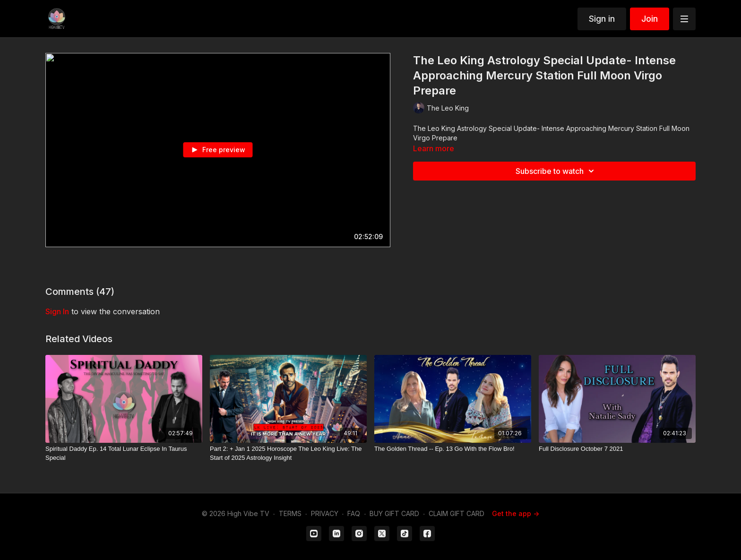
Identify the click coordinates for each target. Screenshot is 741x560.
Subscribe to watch (556, 171)
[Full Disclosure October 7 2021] (617, 449)
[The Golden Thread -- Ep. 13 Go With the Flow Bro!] (453, 449)
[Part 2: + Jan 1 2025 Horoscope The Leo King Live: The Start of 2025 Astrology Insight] (288, 453)
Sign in (602, 19)
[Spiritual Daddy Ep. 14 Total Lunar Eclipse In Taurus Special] (124, 453)
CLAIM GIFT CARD (457, 513)
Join (650, 19)
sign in (57, 311)
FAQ (354, 513)
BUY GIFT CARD (394, 513)
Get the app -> (516, 513)
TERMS (290, 513)
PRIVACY (325, 513)
